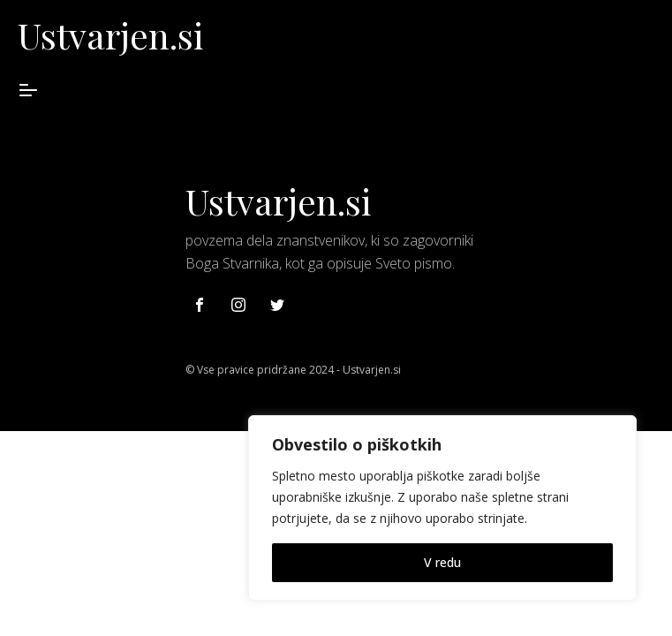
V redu (442, 562)
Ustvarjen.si (110, 35)
